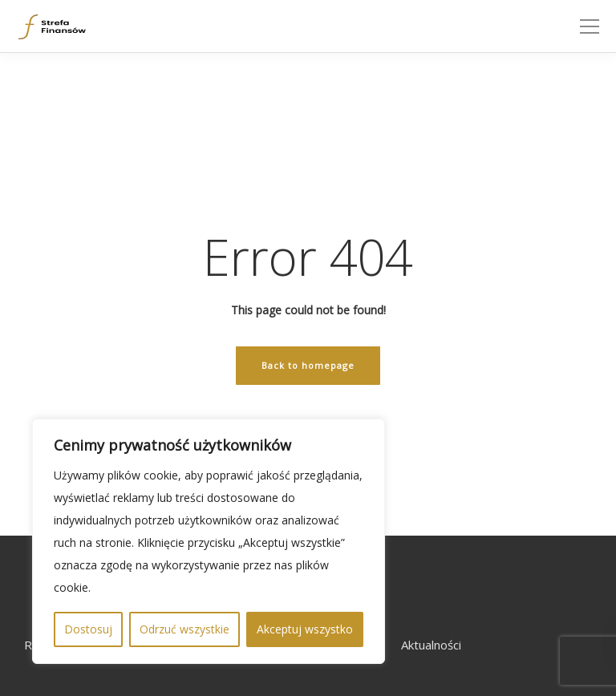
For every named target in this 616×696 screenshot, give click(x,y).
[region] (209, 541)
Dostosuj (88, 629)
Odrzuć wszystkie (184, 629)
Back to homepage (308, 365)
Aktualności (431, 645)
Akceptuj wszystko (305, 629)
